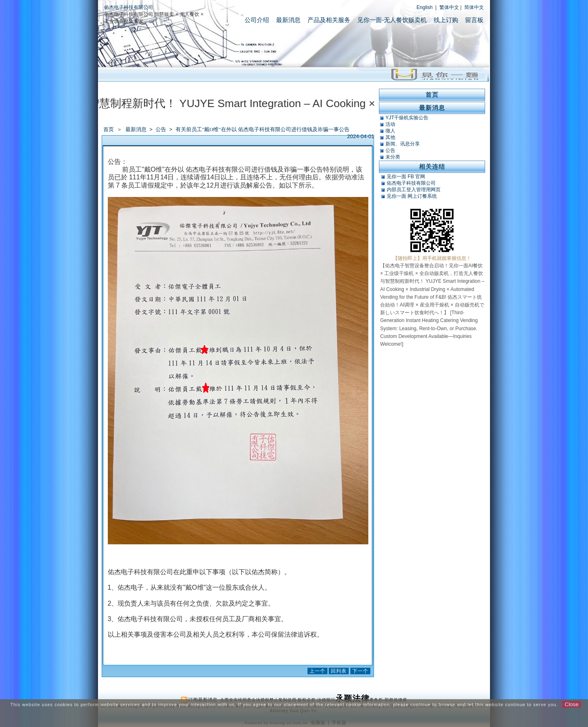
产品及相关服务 (329, 20)
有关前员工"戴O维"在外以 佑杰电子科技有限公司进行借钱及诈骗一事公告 (263, 129)
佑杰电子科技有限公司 (129, 7)
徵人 (390, 131)
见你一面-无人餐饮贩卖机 (392, 20)
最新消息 (288, 20)
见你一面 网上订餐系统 (412, 196)
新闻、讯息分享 (403, 144)
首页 (109, 129)
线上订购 (446, 20)
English (424, 7)
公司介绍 (257, 20)
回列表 (339, 671)
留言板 (474, 20)
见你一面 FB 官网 (406, 177)
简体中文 (474, 7)
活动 (390, 124)
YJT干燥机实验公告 (407, 118)
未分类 (393, 157)
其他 (390, 137)
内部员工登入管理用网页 (414, 190)
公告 (161, 129)
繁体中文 (449, 7)
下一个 (360, 671)
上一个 (317, 671)
